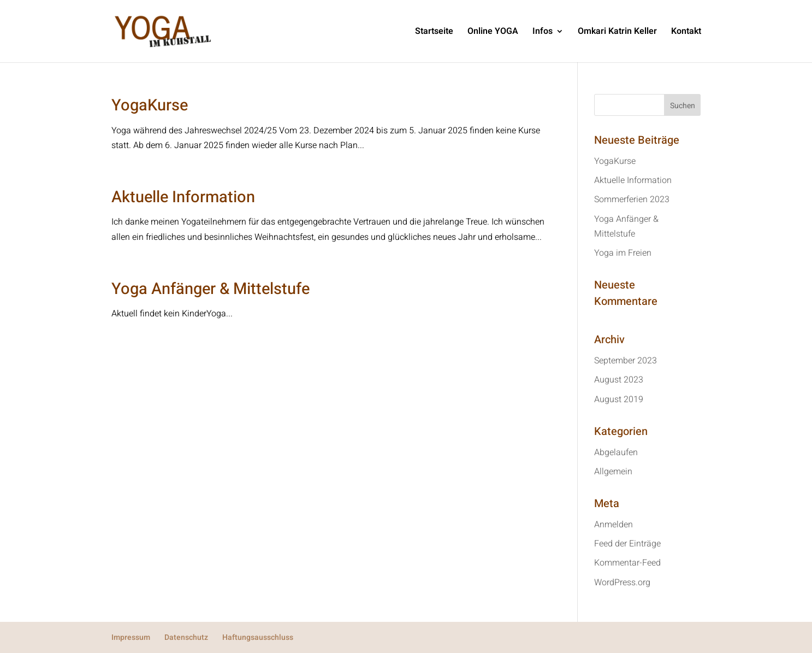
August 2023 (619, 380)
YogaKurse (150, 105)
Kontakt (686, 33)
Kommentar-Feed (627, 563)
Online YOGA (493, 33)
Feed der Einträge (627, 544)
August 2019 (619, 399)
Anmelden (614, 525)
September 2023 (626, 361)
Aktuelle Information (183, 197)
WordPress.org (622, 583)
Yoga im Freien (623, 253)
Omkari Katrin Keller (617, 33)
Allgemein (613, 472)
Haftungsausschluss (258, 637)
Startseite (434, 33)
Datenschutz (186, 637)
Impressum (131, 637)
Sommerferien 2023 (632, 199)
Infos (543, 33)
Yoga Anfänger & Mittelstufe (211, 289)
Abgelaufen (616, 452)
